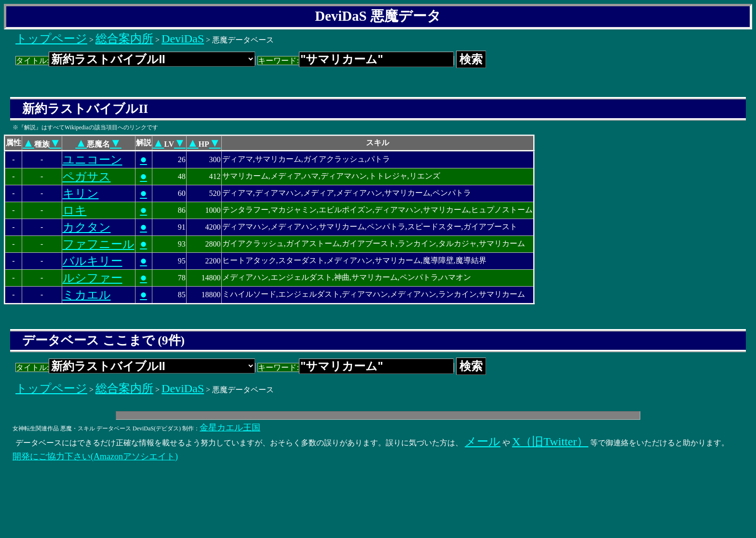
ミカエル (87, 295)
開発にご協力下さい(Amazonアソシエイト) (95, 456)
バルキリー (93, 261)
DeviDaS (183, 39)
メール (483, 441)
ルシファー (93, 278)
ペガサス (87, 177)
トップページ (51, 39)
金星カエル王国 (230, 428)
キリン (81, 193)
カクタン (87, 227)
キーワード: (356, 61)
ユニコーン (93, 160)
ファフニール (99, 244)
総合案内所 (124, 39)
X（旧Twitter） (550, 441)
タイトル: (135, 61)
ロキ (75, 210)
